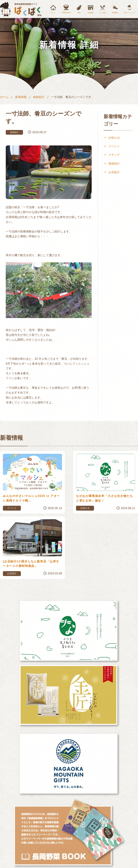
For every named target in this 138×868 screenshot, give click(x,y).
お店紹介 (114, 172)
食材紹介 (39, 97)
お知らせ (114, 138)
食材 (79, 13)
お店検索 (91, 13)
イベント (114, 146)
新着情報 (115, 13)
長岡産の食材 (66, 13)
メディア (114, 155)
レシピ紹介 (103, 13)
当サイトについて (129, 13)
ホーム (53, 13)
